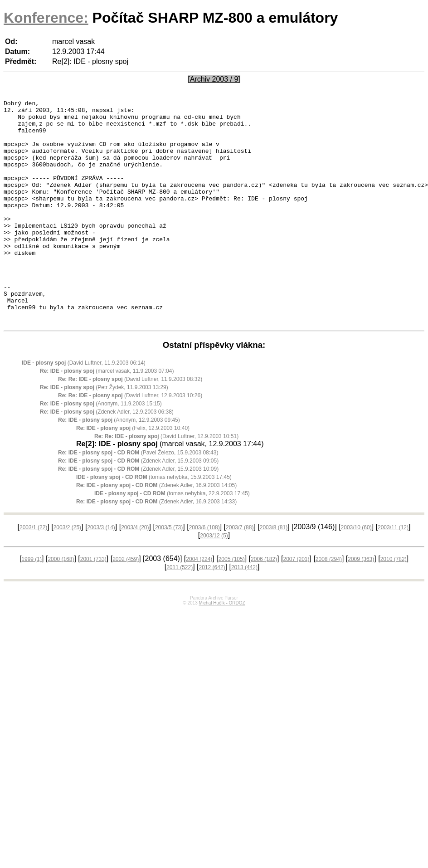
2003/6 (204, 572)
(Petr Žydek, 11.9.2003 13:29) (104, 432)
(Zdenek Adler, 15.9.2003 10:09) (138, 514)
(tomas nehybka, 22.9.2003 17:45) (172, 538)
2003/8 (274, 572)
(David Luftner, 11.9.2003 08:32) (130, 424)
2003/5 (169, 572)
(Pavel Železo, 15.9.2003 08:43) (138, 497)
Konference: (46, 18)
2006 (264, 604)
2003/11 (393, 572)
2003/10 (356, 572)
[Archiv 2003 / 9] (214, 79)
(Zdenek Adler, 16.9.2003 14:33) (156, 546)
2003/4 (135, 572)
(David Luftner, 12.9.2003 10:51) (166, 481)
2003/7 (240, 572)
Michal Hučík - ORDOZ (222, 648)
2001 (93, 604)
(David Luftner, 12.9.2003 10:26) (130, 440)
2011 (180, 612)
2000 (61, 604)
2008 (329, 604)
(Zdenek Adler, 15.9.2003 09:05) (138, 506)
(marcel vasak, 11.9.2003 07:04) (107, 416)
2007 (296, 604)
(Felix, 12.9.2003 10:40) (133, 473)
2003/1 (33, 572)
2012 (212, 612)
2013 (244, 612)
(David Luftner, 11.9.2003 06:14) (84, 408)
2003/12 (214, 580)
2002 (126, 604)
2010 (394, 604)
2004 (199, 604)
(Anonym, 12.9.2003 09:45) (119, 465)
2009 (361, 604)
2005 (232, 604)
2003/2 (67, 572)
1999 (32, 604)
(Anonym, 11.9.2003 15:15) (101, 449)
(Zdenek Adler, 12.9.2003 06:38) (107, 457)
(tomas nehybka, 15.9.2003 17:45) (154, 522)
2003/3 (101, 572)
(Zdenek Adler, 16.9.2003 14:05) (156, 530)
